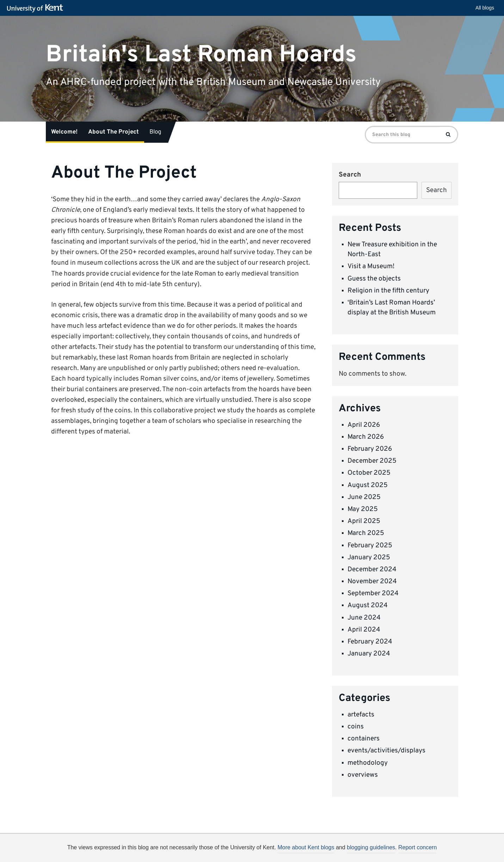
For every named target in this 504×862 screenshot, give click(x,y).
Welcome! (64, 132)
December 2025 (372, 461)
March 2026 (366, 437)
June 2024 (364, 618)
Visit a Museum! (371, 266)
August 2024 (368, 605)
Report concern (417, 847)
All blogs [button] (485, 8)
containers (364, 739)
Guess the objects (374, 279)
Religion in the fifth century (388, 291)
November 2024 (372, 581)
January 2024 (369, 654)
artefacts (361, 715)
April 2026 (364, 425)
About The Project (113, 132)
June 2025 (364, 497)
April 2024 (364, 630)
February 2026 (370, 449)
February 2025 (370, 546)
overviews (363, 775)
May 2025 (363, 509)
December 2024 (372, 569)
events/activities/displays (386, 751)
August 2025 (368, 485)
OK (367, 853)
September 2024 (373, 593)
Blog (155, 132)
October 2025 (369, 473)
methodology (368, 763)
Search (350, 175)
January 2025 (369, 558)
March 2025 (366, 533)
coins (356, 727)
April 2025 (364, 521)
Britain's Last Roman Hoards (201, 54)
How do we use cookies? (298, 852)
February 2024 (370, 642)
